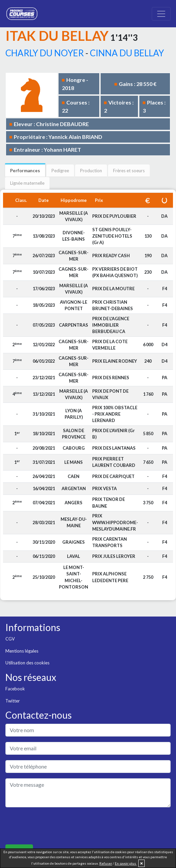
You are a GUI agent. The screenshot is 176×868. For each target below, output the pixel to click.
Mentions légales (22, 651)
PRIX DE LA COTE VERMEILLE (110, 345)
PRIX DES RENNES (111, 378)
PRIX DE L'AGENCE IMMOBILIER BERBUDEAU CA (111, 325)
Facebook (15, 689)
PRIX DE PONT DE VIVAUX (110, 394)
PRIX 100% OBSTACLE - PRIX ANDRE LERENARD (115, 414)
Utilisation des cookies (27, 663)
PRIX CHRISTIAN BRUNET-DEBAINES (113, 305)
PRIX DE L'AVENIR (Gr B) (113, 434)
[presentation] (57, 826)
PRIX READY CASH (111, 256)
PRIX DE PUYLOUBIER (114, 216)
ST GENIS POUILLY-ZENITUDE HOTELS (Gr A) (112, 236)
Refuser (106, 863)
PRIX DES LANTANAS (114, 448)
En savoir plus (126, 863)
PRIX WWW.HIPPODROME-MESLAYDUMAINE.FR (115, 522)
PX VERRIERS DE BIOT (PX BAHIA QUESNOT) (115, 272)
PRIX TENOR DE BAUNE (109, 502)
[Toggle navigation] (161, 14)
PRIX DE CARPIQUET (113, 476)
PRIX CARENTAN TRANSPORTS (110, 542)
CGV (10, 639)
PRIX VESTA (104, 488)
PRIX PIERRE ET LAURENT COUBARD (114, 462)
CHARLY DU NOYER (45, 53)
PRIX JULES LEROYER (114, 556)
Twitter (13, 701)
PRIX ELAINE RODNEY (115, 361)
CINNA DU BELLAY (127, 53)
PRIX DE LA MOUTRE (113, 289)
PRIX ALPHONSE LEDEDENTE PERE (110, 577)
